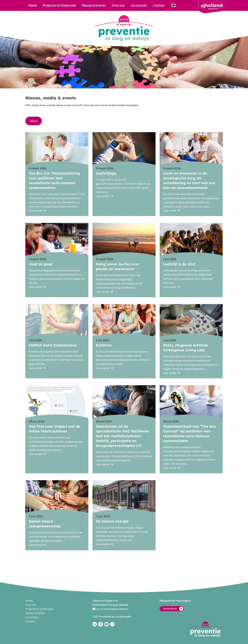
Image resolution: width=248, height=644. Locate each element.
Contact (159, 5)
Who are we (173, 5)
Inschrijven (173, 609)
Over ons (118, 5)
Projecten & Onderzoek (59, 5)
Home (33, 5)
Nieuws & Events (94, 5)
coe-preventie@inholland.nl (112, 609)
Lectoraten (139, 5)
